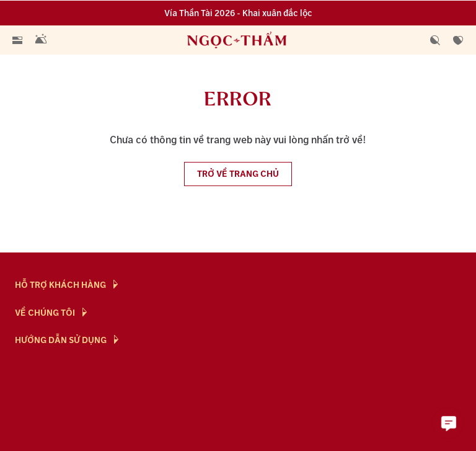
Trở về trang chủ (238, 174)
